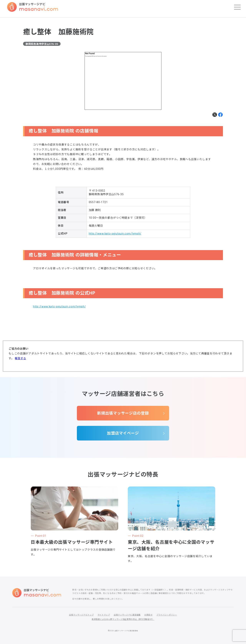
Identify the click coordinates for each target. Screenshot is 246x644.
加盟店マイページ (123, 433)
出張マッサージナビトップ (81, 615)
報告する (20, 358)
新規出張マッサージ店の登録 (123, 413)
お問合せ (148, 615)
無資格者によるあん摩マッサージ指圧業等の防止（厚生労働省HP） (123, 619)
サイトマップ (104, 615)
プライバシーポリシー (167, 615)
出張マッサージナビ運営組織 (127, 615)
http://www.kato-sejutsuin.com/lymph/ (115, 234)
